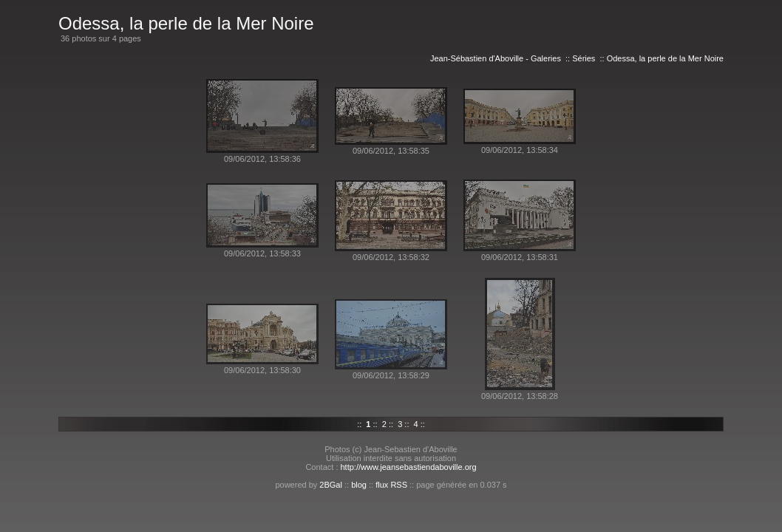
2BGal (331, 485)
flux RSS (391, 485)
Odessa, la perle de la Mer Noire (665, 58)
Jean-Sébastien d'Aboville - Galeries (496, 58)
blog (359, 485)
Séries (584, 58)
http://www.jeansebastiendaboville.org (409, 467)
